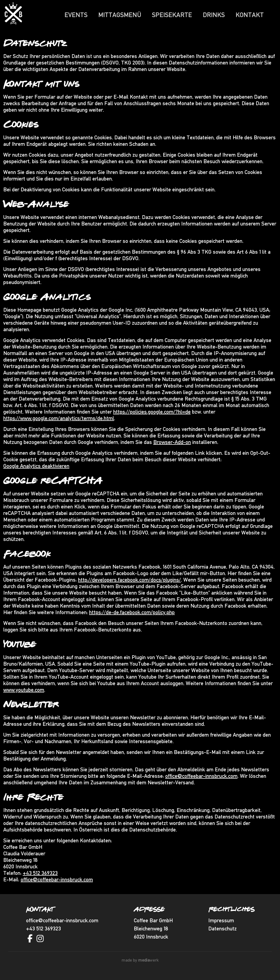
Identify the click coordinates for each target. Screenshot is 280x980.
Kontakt (250, 15)
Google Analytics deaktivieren (36, 469)
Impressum (221, 923)
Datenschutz (222, 931)
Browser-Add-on (172, 445)
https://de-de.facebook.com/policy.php (132, 615)
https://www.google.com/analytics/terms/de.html (59, 421)
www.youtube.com (24, 693)
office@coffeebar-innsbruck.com (201, 779)
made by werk (140, 963)
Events (76, 15)
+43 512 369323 (40, 876)
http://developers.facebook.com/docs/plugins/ (129, 583)
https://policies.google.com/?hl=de (152, 415)
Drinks (214, 15)
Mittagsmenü (120, 15)
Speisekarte (172, 15)
